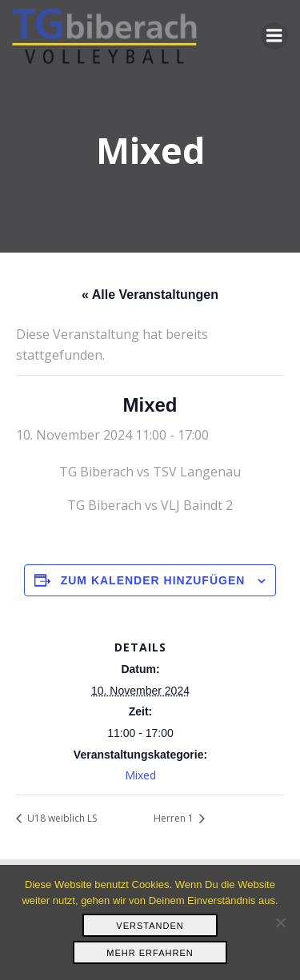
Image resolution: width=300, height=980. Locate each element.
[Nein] (280, 922)
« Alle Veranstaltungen (150, 295)
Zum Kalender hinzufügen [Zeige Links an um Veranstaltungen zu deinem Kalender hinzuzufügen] (153, 580)
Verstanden (150, 926)
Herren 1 (175, 818)
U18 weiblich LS (61, 818)
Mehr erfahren (150, 953)
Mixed (140, 775)
